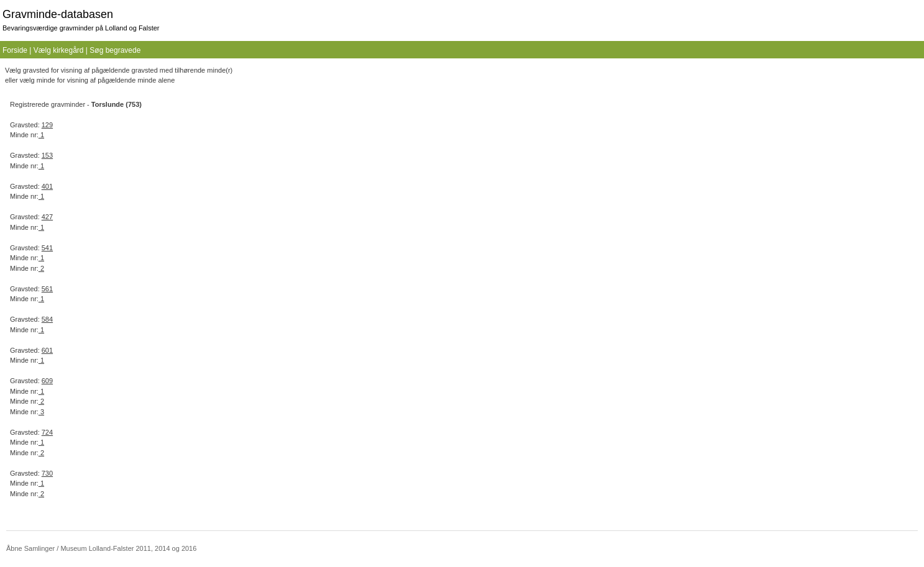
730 (47, 473)
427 (47, 217)
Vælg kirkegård (59, 50)
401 (47, 186)
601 (47, 350)
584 (47, 319)
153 (47, 155)
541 (47, 248)
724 (47, 432)
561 (47, 289)
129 (47, 125)
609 (47, 381)
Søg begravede (115, 50)
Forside (15, 50)
